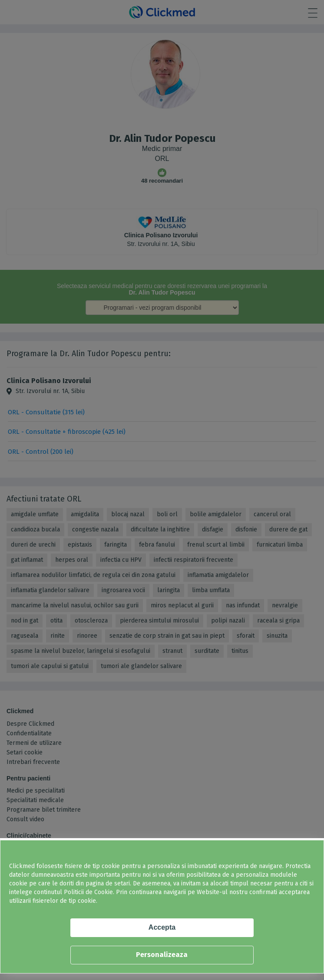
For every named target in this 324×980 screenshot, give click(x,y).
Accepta (162, 927)
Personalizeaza (162, 955)
